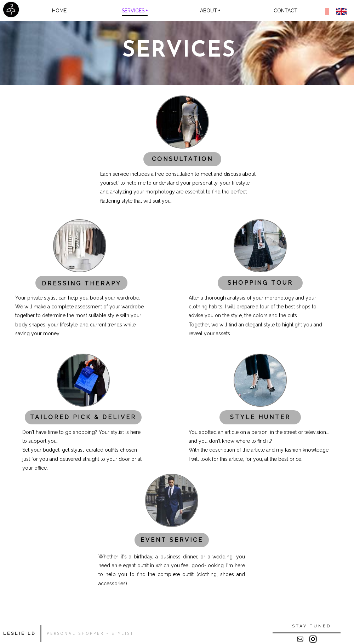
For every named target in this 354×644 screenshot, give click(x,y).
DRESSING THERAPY (82, 283)
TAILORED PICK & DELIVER (83, 417)
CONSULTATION (182, 159)
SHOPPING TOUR (260, 283)
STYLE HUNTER (260, 417)
